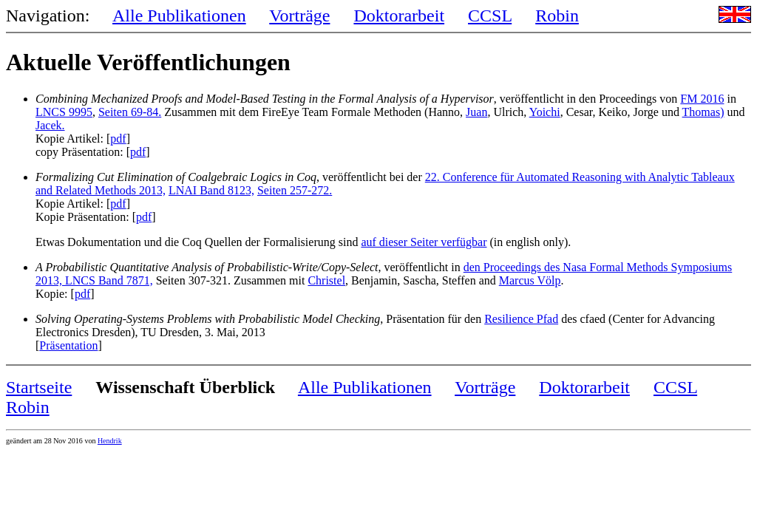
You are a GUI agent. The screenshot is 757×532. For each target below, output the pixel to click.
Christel (326, 280)
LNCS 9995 (64, 112)
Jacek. (50, 125)
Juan (476, 112)
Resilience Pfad (521, 319)
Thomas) (703, 112)
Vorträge (299, 16)
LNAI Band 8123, (211, 190)
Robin (557, 16)
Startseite (39, 387)
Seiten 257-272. (295, 190)
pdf (118, 139)
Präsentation (68, 345)
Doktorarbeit (399, 16)
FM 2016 (702, 99)
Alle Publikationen (179, 16)
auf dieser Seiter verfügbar (424, 242)
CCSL (490, 16)
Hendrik (110, 441)
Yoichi (545, 112)
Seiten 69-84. (130, 112)
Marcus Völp (530, 280)
